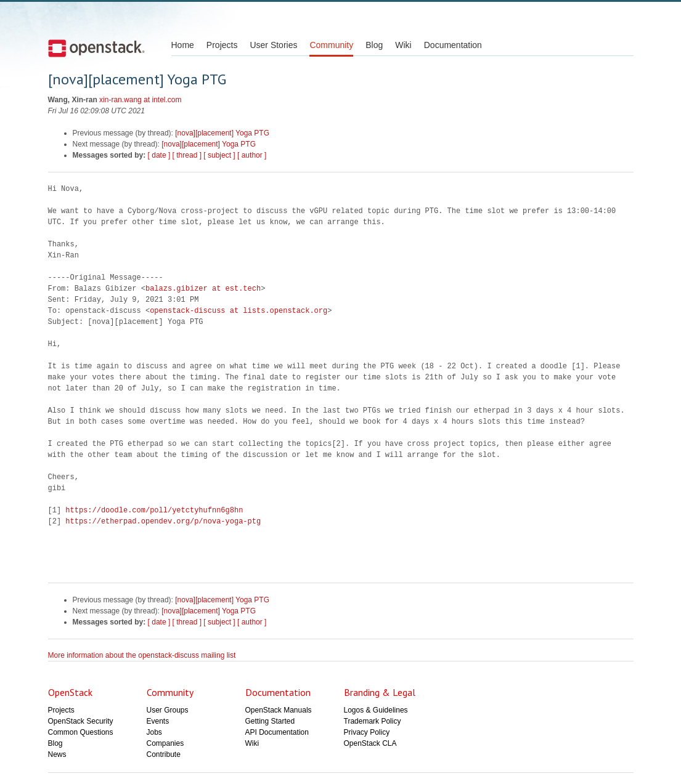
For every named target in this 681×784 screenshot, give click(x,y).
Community (331, 45)
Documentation (453, 45)
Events (158, 721)
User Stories (273, 45)
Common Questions (81, 732)
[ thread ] (187, 155)
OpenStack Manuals (279, 710)
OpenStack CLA (370, 743)
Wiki (403, 45)
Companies (165, 743)
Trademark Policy (373, 721)
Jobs (154, 732)
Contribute (164, 754)
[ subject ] (219, 155)
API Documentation (277, 732)
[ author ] (252, 155)
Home (183, 45)
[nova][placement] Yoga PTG (222, 133)
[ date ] (159, 155)
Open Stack (96, 48)
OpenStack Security (81, 721)
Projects (222, 45)
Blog (374, 45)
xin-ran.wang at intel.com (140, 100)
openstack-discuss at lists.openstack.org (239, 311)
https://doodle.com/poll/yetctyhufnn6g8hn (154, 510)
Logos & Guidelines (376, 710)
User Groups (168, 710)
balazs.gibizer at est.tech (203, 289)
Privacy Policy (367, 732)
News (57, 754)
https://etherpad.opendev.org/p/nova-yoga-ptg (163, 521)
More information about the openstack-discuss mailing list (142, 655)
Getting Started (270, 721)
